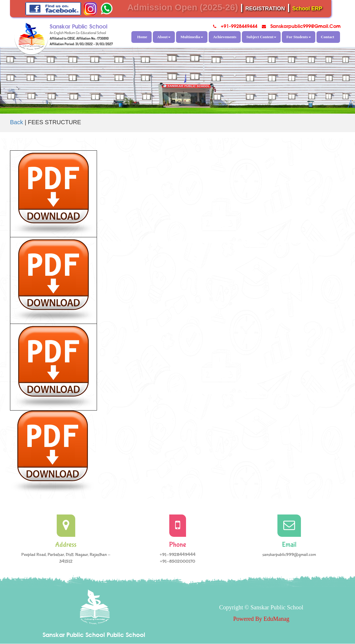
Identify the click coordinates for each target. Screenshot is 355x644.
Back (16, 122)
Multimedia (192, 37)
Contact (328, 37)
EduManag (277, 619)
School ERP (307, 9)
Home (142, 37)
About (164, 37)
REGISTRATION (265, 9)
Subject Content (261, 37)
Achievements (225, 37)
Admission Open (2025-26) (183, 7)
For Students (298, 37)
